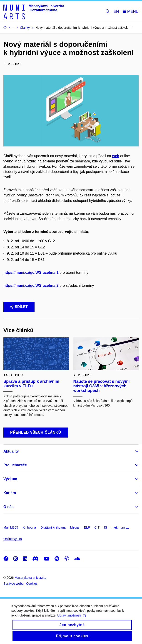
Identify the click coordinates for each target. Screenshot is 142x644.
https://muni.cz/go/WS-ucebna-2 (31, 285)
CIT (97, 527)
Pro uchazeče (15, 465)
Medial (75, 527)
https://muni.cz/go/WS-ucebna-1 (31, 272)
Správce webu (14, 584)
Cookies (32, 584)
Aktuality (11, 451)
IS (106, 527)
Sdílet (19, 307)
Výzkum (10, 479)
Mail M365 (11, 527)
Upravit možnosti (72, 620)
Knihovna (29, 527)
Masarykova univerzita (30, 578)
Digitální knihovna (53, 527)
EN (116, 12)
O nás (8, 507)
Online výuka (13, 539)
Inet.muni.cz (120, 527)
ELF (87, 527)
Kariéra (10, 493)
